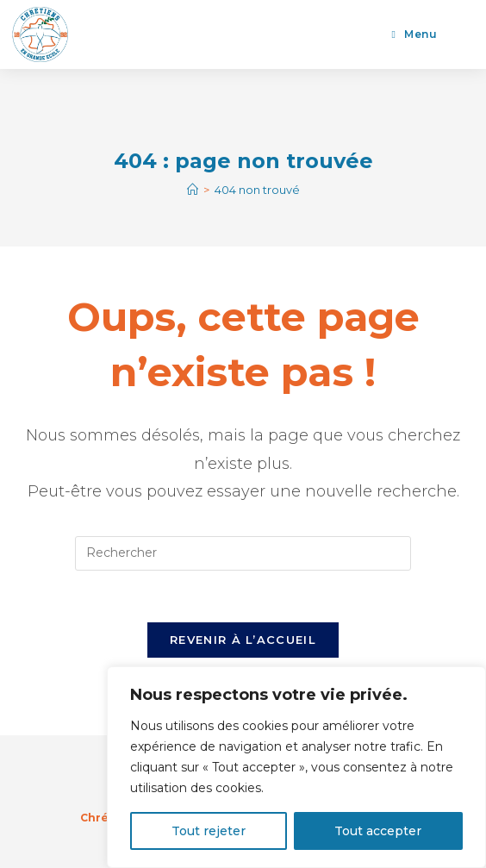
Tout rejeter (209, 831)
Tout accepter (378, 831)
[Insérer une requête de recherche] (243, 553)
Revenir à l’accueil (243, 640)
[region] (296, 767)
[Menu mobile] (415, 34)
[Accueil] (193, 190)
